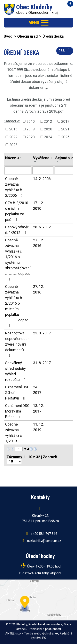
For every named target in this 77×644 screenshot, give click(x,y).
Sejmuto (64, 158)
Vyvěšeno (43, 158)
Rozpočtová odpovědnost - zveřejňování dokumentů (17, 344)
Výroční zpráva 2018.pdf (44, 111)
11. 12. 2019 (38, 427)
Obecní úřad (28, 36)
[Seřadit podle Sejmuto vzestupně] (57, 161)
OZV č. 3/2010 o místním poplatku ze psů (17, 211)
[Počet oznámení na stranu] (14, 461)
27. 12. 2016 (38, 243)
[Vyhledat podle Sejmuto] (64, 170)
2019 (31, 129)
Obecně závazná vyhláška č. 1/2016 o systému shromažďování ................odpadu (18, 259)
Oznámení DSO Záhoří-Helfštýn (17, 393)
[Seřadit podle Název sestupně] (21, 157)
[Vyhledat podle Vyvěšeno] (43, 170)
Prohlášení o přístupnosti (44, 629)
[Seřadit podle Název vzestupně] (21, 156)
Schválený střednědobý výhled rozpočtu (16, 371)
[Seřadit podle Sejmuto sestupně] (57, 163)
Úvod (8, 36)
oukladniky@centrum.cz (44, 541)
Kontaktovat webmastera (45, 624)
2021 (65, 129)
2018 (13, 129)
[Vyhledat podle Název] (18, 170)
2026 (13, 145)
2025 (65, 137)
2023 (31, 137)
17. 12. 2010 (38, 206)
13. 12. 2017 (38, 408)
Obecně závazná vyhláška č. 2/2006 (15, 187)
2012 (48, 121)
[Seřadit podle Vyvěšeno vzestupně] (35, 161)
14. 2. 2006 (42, 179)
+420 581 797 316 (44, 534)
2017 (65, 121)
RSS (65, 50)
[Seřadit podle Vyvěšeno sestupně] (35, 163)
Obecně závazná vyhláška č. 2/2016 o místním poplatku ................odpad (17, 306)
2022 (13, 137)
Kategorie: (12, 121)
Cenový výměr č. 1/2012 (17, 230)
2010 (31, 121)
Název (12, 158)
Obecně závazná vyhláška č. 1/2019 (15, 433)
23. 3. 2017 (42, 333)
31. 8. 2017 (42, 363)
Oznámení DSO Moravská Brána (17, 411)
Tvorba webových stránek (41, 634)
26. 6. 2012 (42, 227)
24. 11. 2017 (38, 390)
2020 (48, 129)
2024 (48, 137)
